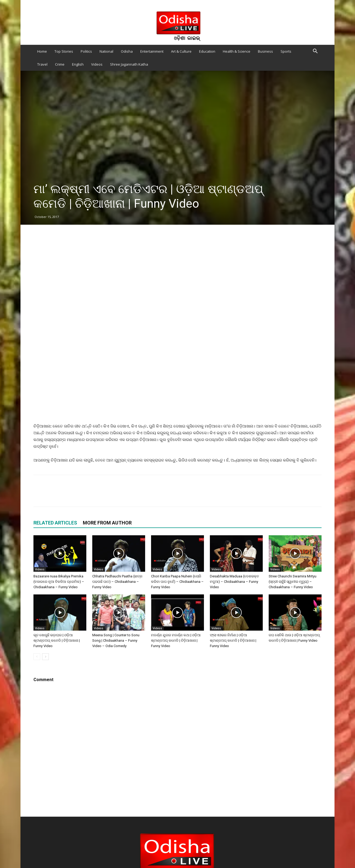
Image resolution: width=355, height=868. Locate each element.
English (78, 64)
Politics (86, 51)
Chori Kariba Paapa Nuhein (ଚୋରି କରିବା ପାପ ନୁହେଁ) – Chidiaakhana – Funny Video (177, 582)
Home (42, 51)
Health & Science (237, 51)
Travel (42, 64)
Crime (60, 64)
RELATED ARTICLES (55, 523)
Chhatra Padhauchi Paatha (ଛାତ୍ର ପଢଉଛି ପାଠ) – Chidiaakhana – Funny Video (117, 582)
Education (207, 51)
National (106, 51)
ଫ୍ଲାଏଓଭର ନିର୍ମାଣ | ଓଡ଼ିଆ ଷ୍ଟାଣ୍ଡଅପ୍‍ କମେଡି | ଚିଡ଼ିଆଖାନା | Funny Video (233, 640)
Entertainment (152, 51)
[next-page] (45, 657)
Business (265, 51)
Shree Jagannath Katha (129, 64)
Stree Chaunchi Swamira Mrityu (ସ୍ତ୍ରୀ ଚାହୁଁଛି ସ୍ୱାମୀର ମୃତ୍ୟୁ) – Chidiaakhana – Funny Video (293, 582)
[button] (315, 52)
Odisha (127, 51)
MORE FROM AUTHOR (107, 523)
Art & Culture (181, 51)
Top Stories (64, 51)
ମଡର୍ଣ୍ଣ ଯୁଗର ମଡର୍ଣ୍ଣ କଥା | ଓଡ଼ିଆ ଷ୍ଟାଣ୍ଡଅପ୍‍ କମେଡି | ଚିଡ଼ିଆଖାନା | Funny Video (176, 640)
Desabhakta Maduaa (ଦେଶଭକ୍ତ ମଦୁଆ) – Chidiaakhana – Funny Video (234, 582)
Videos (97, 64)
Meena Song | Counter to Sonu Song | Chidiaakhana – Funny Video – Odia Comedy (116, 640)
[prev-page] (37, 657)
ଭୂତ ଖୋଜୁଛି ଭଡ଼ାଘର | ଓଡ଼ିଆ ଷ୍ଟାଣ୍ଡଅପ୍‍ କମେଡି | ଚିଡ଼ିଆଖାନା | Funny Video (57, 640)
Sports (286, 51)
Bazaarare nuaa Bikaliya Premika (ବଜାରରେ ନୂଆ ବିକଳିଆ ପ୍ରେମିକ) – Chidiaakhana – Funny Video (59, 582)
